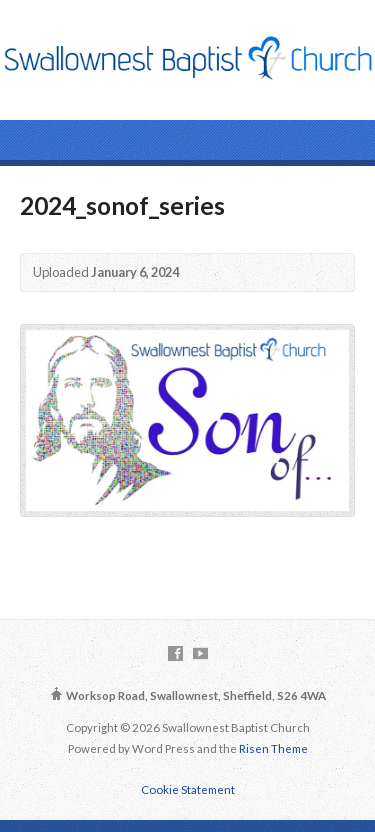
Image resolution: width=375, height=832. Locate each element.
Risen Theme (273, 748)
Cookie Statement (188, 789)
